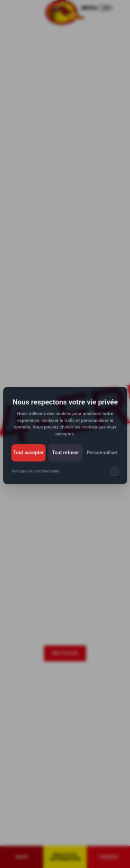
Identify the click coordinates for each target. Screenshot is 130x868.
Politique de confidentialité (36, 475)
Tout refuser (65, 457)
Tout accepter (29, 457)
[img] (113, 475)
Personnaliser (101, 457)
